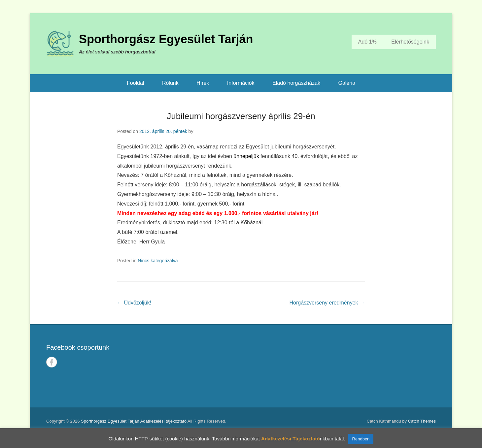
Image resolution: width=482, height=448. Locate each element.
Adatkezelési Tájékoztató (291, 439)
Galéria (347, 83)
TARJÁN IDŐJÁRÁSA (342, 366)
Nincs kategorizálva (158, 261)
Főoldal (135, 83)
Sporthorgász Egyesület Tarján (166, 39)
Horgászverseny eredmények (327, 303)
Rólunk (170, 83)
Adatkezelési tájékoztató (163, 421)
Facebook (52, 362)
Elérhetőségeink (410, 42)
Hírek (203, 83)
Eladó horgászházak (296, 83)
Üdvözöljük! (134, 303)
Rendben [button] (361, 439)
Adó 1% (367, 42)
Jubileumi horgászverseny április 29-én (241, 116)
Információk (241, 83)
